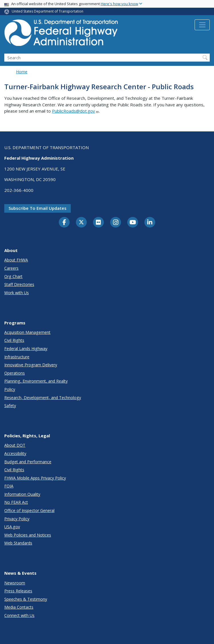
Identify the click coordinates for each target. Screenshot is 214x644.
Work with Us (17, 293)
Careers (11, 268)
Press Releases (18, 591)
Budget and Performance (28, 462)
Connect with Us (19, 615)
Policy (10, 389)
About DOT (15, 445)
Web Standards (18, 543)
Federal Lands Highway (26, 349)
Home (22, 72)
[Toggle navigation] (202, 25)
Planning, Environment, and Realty (36, 381)
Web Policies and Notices (28, 535)
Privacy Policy (17, 519)
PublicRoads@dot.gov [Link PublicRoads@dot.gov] (75, 111)
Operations (15, 373)
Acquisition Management (27, 332)
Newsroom (15, 583)
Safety (10, 406)
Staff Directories (19, 284)
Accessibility (15, 453)
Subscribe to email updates (38, 208)
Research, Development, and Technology (43, 398)
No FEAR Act (16, 502)
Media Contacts (19, 607)
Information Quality (22, 494)
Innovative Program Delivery (31, 365)
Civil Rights (14, 340)
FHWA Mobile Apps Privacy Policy (35, 478)
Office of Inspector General (29, 510)
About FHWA (16, 260)
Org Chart (13, 276)
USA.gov (12, 527)
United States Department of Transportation (48, 11)
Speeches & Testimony (26, 599)
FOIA (9, 486)
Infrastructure (17, 357)
